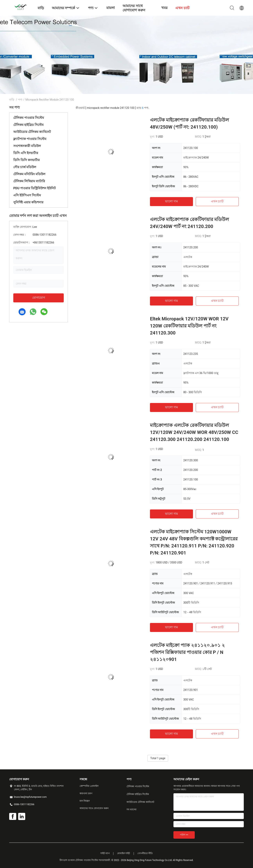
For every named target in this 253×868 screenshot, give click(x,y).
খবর (164, 8)
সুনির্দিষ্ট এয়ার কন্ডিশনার (28, 202)
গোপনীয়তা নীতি (145, 853)
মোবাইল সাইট (124, 853)
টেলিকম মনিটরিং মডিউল (29, 174)
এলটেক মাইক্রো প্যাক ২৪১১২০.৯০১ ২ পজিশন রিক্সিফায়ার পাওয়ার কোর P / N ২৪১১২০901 (187, 652)
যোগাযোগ (39, 298)
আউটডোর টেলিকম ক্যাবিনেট (32, 132)
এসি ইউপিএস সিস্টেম (27, 195)
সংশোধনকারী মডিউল (27, 146)
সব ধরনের (131, 809)
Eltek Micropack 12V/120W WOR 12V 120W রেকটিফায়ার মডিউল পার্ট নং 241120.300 (189, 326)
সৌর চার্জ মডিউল (25, 167)
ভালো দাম (171, 201)
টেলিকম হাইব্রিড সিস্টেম (28, 125)
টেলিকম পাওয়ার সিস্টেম (29, 118)
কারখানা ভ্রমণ (86, 793)
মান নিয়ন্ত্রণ (85, 801)
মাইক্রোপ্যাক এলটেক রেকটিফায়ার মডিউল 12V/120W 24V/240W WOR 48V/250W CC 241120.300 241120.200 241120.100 (194, 432)
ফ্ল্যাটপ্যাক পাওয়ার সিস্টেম (30, 139)
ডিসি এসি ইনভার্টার (26, 153)
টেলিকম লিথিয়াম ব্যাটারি (29, 181)
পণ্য (20, 100)
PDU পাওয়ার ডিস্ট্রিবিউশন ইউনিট (35, 188)
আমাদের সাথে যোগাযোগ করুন (94, 808)
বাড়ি (12, 100)
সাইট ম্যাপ (105, 853)
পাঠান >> (184, 835)
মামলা (111, 8)
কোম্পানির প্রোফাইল (89, 786)
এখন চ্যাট (217, 201)
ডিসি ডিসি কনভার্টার (26, 160)
